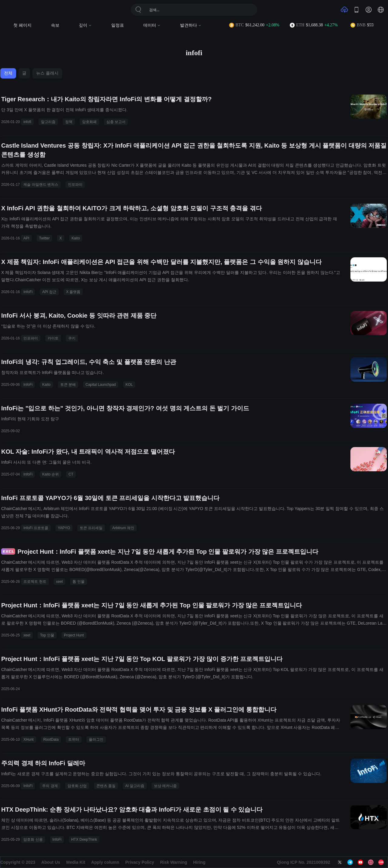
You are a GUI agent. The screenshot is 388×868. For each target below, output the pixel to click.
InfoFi (28, 292)
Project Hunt (74, 635)
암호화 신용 (33, 840)
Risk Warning (174, 862)
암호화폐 (89, 122)
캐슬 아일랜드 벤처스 (41, 185)
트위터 (74, 739)
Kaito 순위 (50, 474)
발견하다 (191, 25)
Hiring (199, 862)
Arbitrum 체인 (123, 528)
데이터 (152, 25)
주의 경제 (50, 786)
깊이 (85, 25)
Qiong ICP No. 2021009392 (303, 862)
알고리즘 (48, 122)
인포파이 (75, 185)
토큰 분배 (68, 385)
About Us (51, 862)
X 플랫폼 (73, 292)
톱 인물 (78, 582)
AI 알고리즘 (135, 786)
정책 (69, 122)
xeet (60, 582)
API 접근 (49, 292)
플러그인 (96, 739)
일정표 (118, 25)
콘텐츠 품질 (106, 786)
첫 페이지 (22, 25)
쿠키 (72, 338)
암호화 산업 (77, 786)
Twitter (44, 238)
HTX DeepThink (84, 840)
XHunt (28, 739)
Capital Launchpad (101, 385)
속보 (55, 25)
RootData (51, 739)
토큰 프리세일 (91, 528)
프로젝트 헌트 (35, 582)
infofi (27, 122)
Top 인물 (47, 635)
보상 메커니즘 (165, 786)
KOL (129, 385)
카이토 (53, 338)
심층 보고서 (116, 122)
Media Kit (76, 862)
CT (71, 474)
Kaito (76, 238)
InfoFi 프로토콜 (36, 528)
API (26, 238)
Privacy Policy (140, 862)
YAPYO (64, 528)
